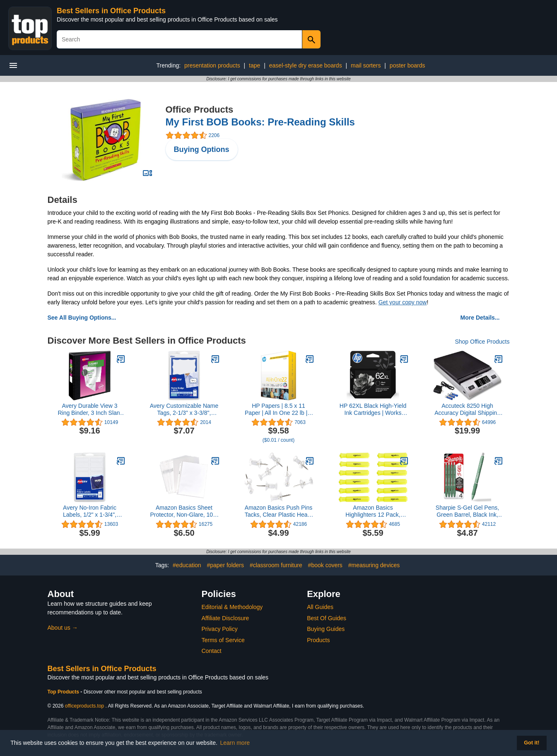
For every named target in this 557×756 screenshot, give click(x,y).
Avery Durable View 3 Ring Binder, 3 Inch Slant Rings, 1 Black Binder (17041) (89, 409)
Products (318, 640)
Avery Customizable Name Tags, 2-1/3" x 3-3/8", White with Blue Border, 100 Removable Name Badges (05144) (184, 409)
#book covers (325, 565)
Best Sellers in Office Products (111, 11)
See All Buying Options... (82, 318)
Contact (212, 651)
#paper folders (225, 565)
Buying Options (202, 149)
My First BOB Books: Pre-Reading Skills (260, 122)
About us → (63, 628)
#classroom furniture (276, 565)
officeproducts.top (85, 706)
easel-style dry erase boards (306, 65)
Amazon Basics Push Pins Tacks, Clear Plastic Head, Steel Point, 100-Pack (278, 511)
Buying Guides (326, 629)
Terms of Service (223, 640)
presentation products (212, 65)
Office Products (200, 110)
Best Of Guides (327, 618)
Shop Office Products (482, 342)
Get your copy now (403, 302)
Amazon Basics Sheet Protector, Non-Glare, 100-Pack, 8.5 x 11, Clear (184, 511)
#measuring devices (374, 565)
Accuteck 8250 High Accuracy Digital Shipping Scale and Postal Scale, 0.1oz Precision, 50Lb (467, 409)
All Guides (320, 607)
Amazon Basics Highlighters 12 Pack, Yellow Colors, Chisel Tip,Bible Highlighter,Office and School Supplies (373, 511)
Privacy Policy (220, 629)
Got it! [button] (532, 743)
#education (187, 565)
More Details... (480, 318)
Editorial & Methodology (232, 607)
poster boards (408, 65)
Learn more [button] (235, 743)
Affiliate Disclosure (225, 618)
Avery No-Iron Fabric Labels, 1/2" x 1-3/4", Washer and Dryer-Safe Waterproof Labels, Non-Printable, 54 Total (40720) (90, 511)
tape (254, 65)
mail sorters (366, 65)
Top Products (64, 692)
